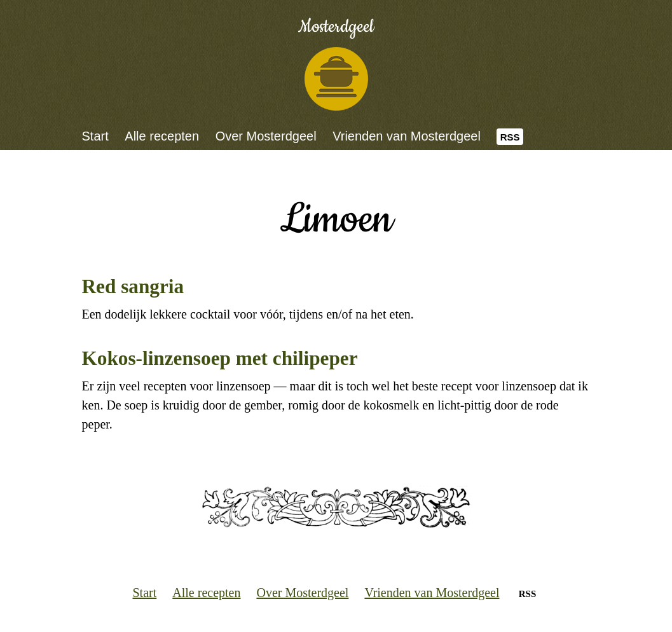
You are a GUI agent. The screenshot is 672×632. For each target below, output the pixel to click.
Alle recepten (162, 136)
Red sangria (133, 286)
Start (95, 136)
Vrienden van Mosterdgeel (407, 136)
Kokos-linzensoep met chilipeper (220, 358)
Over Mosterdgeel (266, 136)
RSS (510, 137)
